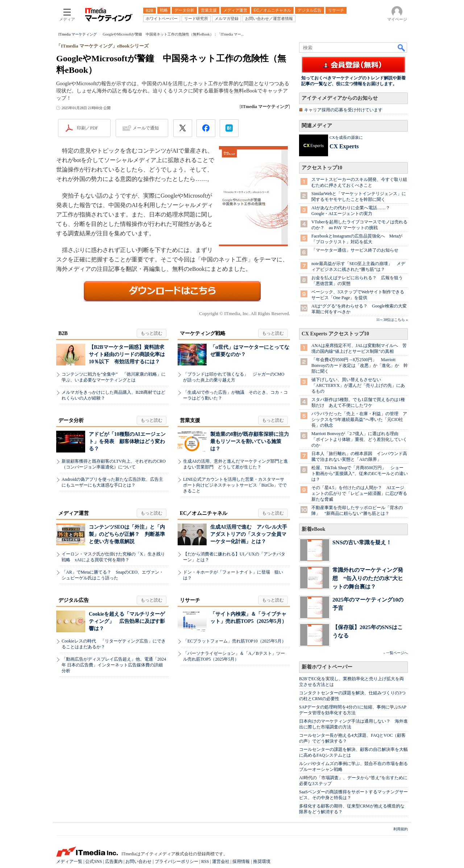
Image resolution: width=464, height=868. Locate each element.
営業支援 (190, 420)
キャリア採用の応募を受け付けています (343, 110)
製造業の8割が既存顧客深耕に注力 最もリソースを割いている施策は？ (252, 441)
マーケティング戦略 (203, 333)
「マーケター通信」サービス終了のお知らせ (355, 250)
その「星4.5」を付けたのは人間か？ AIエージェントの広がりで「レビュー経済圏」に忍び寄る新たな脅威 (359, 493)
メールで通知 (146, 128)
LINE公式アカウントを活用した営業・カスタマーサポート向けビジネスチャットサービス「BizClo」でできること (235, 485)
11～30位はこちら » (392, 320)
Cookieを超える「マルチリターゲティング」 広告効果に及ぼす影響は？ (127, 621)
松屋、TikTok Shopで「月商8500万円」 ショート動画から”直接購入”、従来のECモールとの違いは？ (360, 474)
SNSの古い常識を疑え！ (362, 542)
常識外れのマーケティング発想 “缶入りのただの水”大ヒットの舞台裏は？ (368, 578)
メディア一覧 (69, 861)
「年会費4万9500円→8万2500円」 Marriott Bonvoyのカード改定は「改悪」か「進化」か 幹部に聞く (360, 365)
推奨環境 (262, 861)
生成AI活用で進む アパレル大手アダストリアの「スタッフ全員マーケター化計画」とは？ (249, 534)
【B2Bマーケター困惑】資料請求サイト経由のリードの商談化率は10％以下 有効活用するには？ (127, 354)
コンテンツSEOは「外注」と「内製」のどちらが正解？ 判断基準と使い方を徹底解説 (127, 534)
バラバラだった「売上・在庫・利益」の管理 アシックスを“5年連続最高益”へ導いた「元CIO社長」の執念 (359, 419)
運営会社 (221, 861)
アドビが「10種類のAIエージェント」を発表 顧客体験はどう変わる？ (127, 441)
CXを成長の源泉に (346, 137)
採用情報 (241, 861)
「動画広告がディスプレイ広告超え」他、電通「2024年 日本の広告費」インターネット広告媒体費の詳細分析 (114, 665)
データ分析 (71, 420)
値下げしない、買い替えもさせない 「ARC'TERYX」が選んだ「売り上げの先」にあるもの (358, 385)
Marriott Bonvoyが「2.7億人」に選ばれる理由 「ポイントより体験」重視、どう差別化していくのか (359, 439)
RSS (205, 861)
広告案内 (114, 861)
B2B (63, 333)
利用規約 (401, 829)
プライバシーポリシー (177, 861)
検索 (402, 47)
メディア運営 (74, 513)
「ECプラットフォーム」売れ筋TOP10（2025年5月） (235, 641)
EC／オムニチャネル (204, 513)
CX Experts (344, 146)
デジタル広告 (74, 600)
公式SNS (94, 861)
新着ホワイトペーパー (327, 667)
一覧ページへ (397, 653)
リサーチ (190, 600)
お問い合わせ (138, 861)
